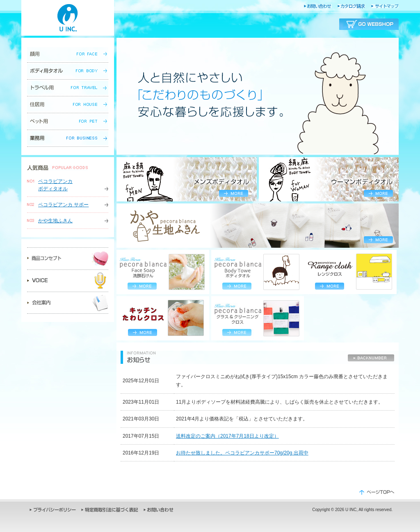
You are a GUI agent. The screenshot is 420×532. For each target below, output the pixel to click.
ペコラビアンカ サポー (63, 205)
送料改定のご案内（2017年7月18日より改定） (227, 436)
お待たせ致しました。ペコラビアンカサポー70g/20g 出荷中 (242, 453)
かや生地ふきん (55, 221)
